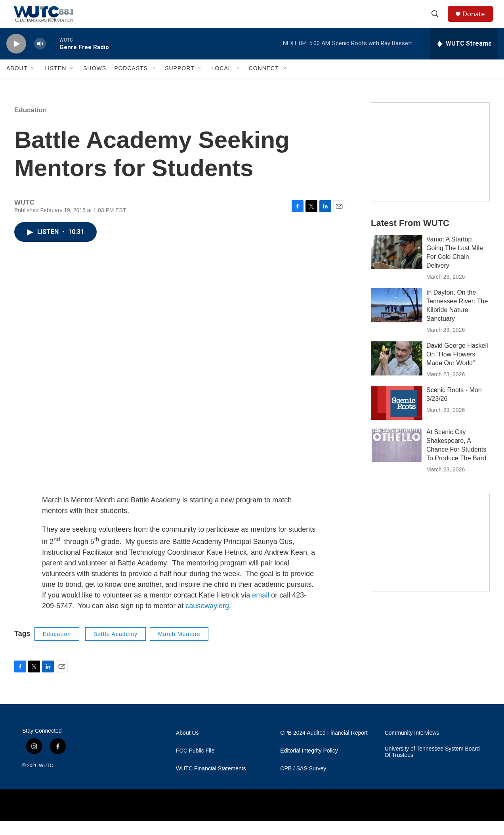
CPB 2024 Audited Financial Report (324, 747)
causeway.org (207, 620)
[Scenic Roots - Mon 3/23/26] (397, 417)
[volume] (40, 58)
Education (31, 124)
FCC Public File (195, 765)
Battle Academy (115, 648)
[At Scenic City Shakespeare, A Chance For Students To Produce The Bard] (397, 459)
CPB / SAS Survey (303, 782)
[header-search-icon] (438, 21)
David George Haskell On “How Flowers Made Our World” (457, 368)
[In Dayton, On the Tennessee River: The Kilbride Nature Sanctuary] (397, 319)
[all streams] (464, 57)
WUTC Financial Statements (211, 782)
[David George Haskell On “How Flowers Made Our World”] (397, 372)
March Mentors (179, 648)
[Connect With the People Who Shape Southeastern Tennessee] (430, 556)
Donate (477, 21)
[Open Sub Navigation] (33, 82)
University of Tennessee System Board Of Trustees (432, 766)
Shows (95, 82)
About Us (187, 747)
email (260, 609)
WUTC (46, 779)
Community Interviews (412, 747)
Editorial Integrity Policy (309, 765)
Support (179, 82)
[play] (16, 58)
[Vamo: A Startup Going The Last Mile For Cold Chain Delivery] (397, 266)
